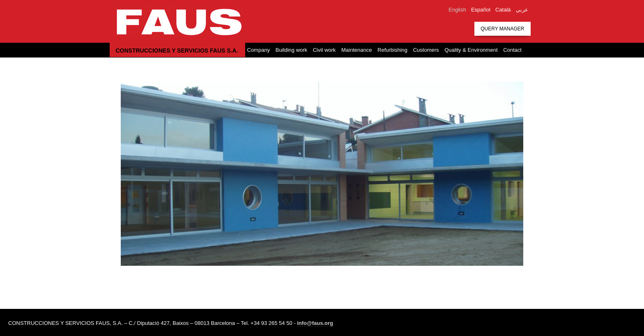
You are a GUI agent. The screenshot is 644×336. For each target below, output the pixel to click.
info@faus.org (315, 323)
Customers (426, 50)
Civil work (324, 50)
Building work (291, 50)
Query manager (502, 29)
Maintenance (356, 50)
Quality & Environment (471, 50)
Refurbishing (392, 50)
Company (259, 50)
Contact (512, 50)
